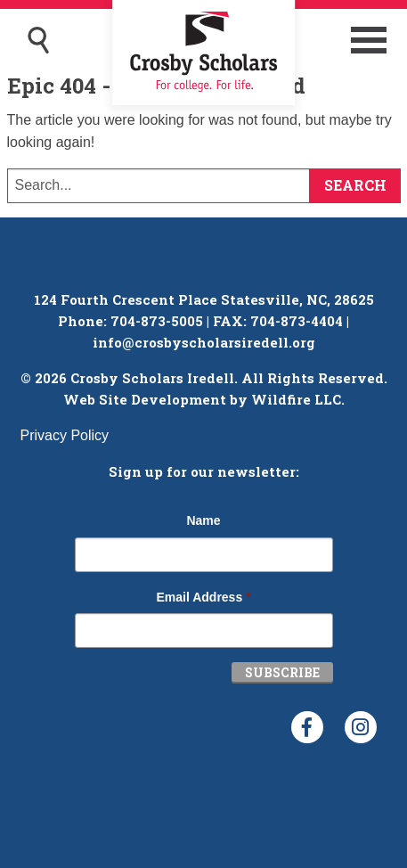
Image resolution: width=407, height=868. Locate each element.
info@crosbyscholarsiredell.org (204, 342)
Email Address (203, 597)
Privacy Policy (65, 435)
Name (203, 520)
